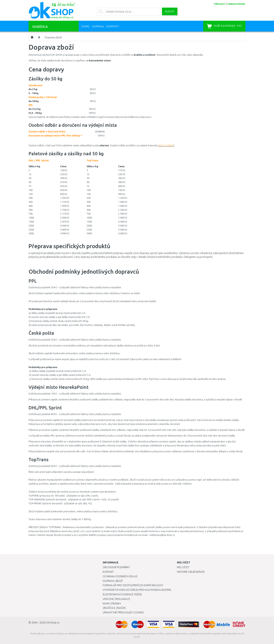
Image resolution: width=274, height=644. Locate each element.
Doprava (98, 26)
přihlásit (220, 4)
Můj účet (183, 567)
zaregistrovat (236, 4)
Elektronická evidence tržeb (122, 594)
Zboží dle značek (114, 608)
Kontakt (108, 572)
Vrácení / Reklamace (116, 599)
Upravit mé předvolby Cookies (123, 612)
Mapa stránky (112, 604)
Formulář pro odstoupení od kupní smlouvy (133, 585)
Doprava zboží (53, 37)
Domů (86, 26)
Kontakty (113, 26)
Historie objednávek (191, 572)
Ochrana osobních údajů (120, 576)
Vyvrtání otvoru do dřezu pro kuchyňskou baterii (137, 590)
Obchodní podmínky (116, 567)
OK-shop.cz (53, 623)
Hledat (170, 11)
